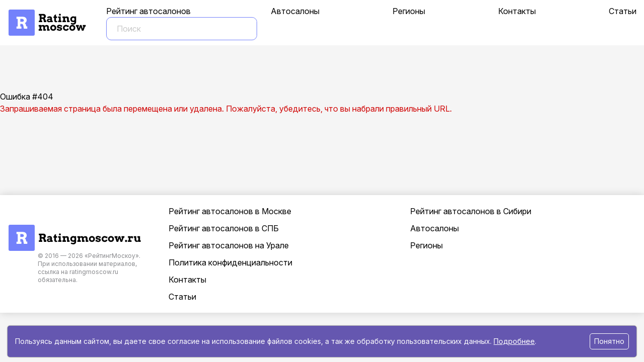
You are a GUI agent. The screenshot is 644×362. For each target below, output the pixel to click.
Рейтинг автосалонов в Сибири (471, 211)
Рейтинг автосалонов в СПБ (224, 228)
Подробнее (514, 341)
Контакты (517, 11)
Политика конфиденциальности (230, 262)
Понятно (609, 341)
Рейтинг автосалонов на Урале (229, 245)
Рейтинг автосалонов (148, 11)
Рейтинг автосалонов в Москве (230, 211)
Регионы (409, 11)
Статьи (623, 11)
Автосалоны (295, 11)
